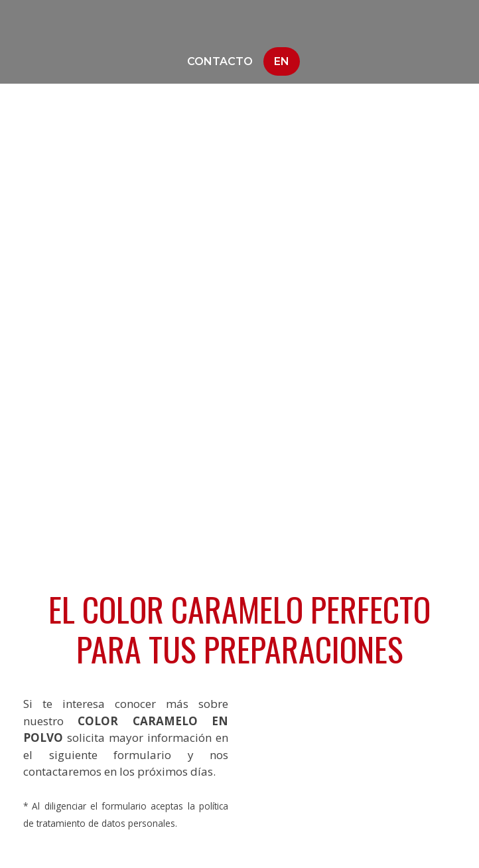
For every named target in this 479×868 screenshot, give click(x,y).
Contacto (220, 61)
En (282, 61)
